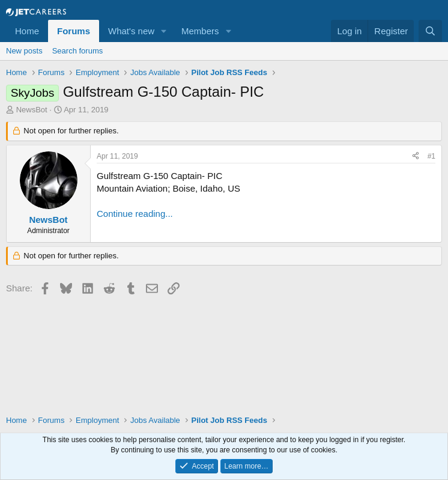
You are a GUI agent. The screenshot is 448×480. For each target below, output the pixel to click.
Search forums (78, 51)
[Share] (416, 156)
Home (27, 31)
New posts (24, 51)
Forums (74, 31)
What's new (131, 31)
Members (200, 31)
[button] (164, 31)
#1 (431, 156)
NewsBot (32, 110)
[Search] (430, 31)
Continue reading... (135, 214)
